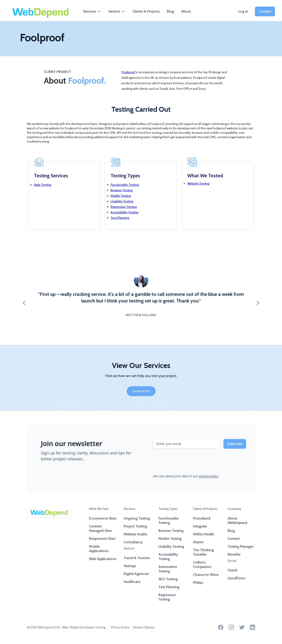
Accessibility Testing (124, 212)
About (186, 11)
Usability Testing (122, 201)
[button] (92, 11)
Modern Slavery (144, 627)
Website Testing (198, 183)
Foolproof (128, 72)
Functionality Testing (125, 185)
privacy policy (208, 476)
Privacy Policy (120, 627)
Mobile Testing (121, 196)
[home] (41, 12)
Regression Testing (124, 207)
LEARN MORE (141, 391)
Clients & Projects (146, 11)
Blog (170, 11)
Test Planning (120, 218)
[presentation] (186, 461)
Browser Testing (122, 190)
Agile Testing (43, 185)
